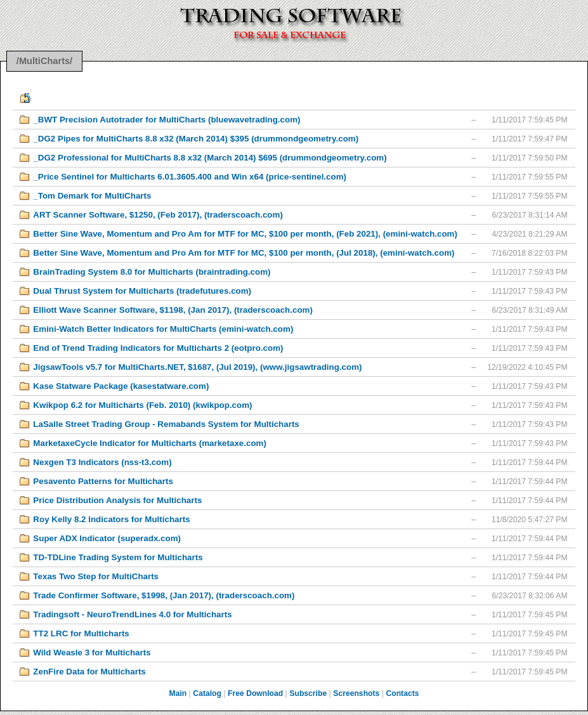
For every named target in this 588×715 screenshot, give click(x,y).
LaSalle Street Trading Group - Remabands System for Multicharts (166, 424)
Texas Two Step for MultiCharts (96, 576)
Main (178, 693)
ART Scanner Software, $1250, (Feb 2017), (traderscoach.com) (158, 215)
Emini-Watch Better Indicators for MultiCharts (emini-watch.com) (163, 329)
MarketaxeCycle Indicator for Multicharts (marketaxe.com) (150, 443)
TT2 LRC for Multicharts (81, 633)
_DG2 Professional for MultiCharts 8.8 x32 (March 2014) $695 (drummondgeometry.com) (210, 158)
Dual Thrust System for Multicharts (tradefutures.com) (142, 291)
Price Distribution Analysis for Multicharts (117, 500)
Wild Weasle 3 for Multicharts (92, 653)
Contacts (402, 693)
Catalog (207, 693)
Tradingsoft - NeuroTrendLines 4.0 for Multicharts (132, 614)
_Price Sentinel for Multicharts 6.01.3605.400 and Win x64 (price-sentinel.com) (190, 177)
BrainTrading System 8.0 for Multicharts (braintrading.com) (152, 272)
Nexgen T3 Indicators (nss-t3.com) (102, 462)
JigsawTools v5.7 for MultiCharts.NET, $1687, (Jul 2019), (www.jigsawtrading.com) (197, 367)
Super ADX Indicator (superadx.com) (107, 538)
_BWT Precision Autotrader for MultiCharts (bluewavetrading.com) (167, 120)
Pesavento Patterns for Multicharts (103, 481)
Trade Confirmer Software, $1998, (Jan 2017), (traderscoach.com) (164, 595)
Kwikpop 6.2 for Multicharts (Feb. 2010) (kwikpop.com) (142, 405)
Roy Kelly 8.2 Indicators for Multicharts (111, 519)
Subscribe (308, 693)
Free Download (255, 693)
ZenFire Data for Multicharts (89, 672)
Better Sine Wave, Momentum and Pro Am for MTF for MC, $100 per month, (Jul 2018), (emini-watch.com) (244, 253)
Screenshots (356, 693)
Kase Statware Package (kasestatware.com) (121, 386)
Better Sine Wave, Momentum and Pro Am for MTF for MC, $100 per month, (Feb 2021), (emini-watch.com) (245, 234)
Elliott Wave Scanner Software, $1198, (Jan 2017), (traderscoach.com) (173, 310)
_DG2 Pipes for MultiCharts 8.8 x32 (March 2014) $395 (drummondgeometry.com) (196, 139)
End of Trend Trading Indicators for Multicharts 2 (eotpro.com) (158, 348)
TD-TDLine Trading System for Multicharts (118, 557)
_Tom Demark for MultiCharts (92, 196)
